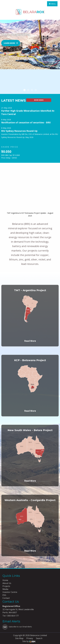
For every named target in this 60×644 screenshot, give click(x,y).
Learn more (11, 43)
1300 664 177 (12, 616)
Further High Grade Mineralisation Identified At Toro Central (28, 112)
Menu (52, 4)
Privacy (30, 638)
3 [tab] (32, 90)
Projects (6, 586)
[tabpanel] (30, 44)
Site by (29, 641)
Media (5, 589)
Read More (30, 341)
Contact (6, 598)
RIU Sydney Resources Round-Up (19, 131)
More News (39, 100)
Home (5, 580)
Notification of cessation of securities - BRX (26, 122)
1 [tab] (24, 90)
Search (39, 638)
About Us (7, 583)
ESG (4, 595)
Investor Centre (10, 592)
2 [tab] (28, 90)
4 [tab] (36, 90)
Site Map (19, 638)
